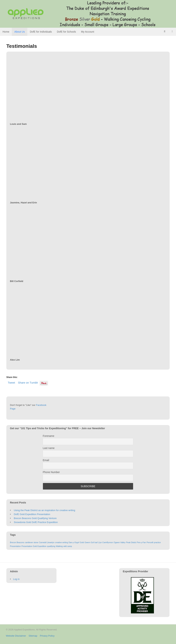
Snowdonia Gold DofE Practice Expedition (36, 522)
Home (6, 32)
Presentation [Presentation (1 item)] (15, 546)
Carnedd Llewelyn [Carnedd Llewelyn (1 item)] (47, 542)
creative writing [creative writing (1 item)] (61, 542)
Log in (16, 579)
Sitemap (33, 636)
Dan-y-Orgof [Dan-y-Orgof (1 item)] (74, 542)
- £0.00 (172, 32)
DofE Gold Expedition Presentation (32, 514)
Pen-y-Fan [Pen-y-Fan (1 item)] (141, 542)
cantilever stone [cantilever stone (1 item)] (32, 542)
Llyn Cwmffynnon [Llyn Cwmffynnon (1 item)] (106, 542)
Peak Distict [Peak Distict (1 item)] (131, 542)
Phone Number (51, 472)
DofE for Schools (66, 32)
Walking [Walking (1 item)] (59, 546)
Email (46, 460)
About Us (20, 32)
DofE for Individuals (41, 32)
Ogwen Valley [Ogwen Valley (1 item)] (120, 542)
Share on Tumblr (28, 382)
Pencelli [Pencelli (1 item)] (150, 542)
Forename (49, 436)
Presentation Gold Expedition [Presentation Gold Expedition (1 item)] (34, 546)
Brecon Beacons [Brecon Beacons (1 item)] (17, 542)
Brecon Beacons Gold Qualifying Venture (35, 518)
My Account (87, 32)
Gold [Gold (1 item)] (82, 542)
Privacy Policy (47, 636)
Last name (49, 448)
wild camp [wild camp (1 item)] (68, 546)
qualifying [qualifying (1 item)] (51, 546)
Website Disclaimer (16, 636)
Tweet (11, 382)
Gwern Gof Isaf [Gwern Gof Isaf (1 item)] (91, 542)
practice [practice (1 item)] (157, 542)
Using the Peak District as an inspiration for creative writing (44, 510)
